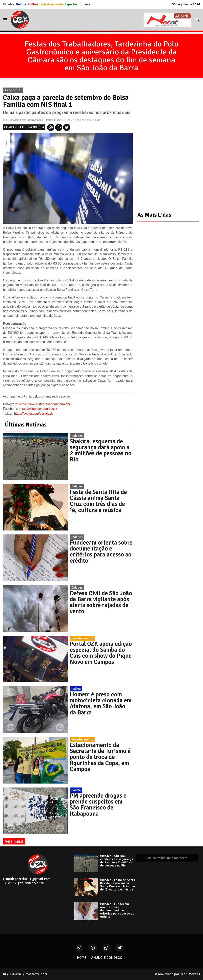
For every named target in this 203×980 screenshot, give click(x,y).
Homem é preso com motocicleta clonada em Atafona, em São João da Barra (101, 703)
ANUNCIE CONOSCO (107, 958)
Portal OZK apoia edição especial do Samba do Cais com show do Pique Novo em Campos (101, 653)
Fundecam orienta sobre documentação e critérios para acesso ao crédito (101, 552)
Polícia (21, 4)
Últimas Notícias (26, 425)
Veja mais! (14, 841)
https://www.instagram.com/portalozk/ (45, 404)
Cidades (9, 4)
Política (33, 4)
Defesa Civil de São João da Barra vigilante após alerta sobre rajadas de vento (101, 602)
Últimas (85, 4)
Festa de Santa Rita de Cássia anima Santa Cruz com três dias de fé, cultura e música (98, 501)
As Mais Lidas (154, 215)
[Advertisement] (166, 145)
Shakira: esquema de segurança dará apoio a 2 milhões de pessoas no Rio (101, 450)
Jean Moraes (190, 974)
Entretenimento (52, 4)
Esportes (71, 4)
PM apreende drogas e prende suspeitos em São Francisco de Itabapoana (98, 805)
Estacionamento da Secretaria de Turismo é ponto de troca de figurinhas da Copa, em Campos (100, 757)
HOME (82, 958)
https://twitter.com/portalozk (38, 409)
